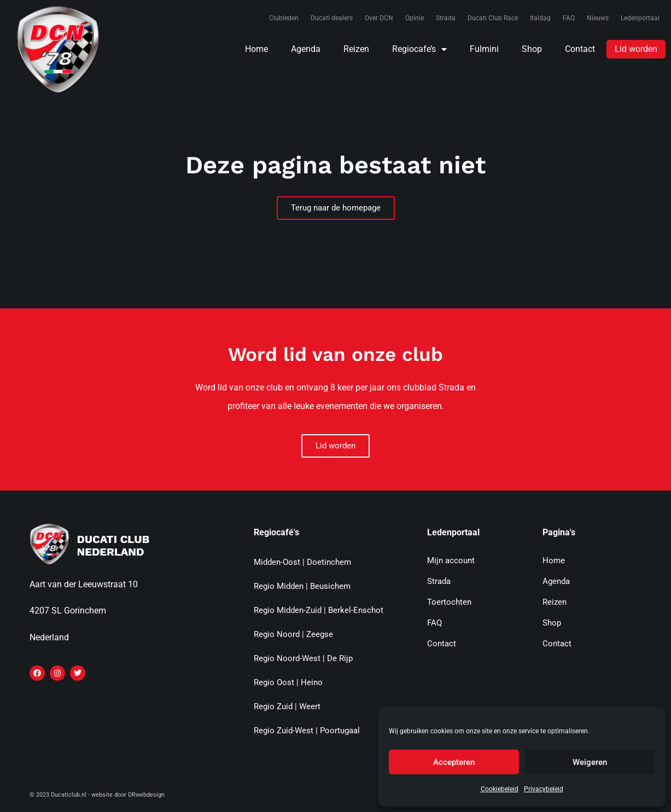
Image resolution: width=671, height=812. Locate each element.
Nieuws (598, 18)
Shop (532, 49)
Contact (580, 49)
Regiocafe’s (419, 49)
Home (256, 49)
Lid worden (636, 49)
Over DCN (379, 18)
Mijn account (451, 560)
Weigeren (590, 762)
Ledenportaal (640, 18)
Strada (446, 18)
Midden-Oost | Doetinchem (302, 562)
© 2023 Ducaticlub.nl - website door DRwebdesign (97, 795)
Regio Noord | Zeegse (293, 634)
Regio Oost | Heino (288, 682)
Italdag (540, 18)
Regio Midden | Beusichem (302, 586)
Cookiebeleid (500, 789)
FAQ (569, 18)
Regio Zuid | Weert (287, 706)
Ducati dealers (332, 18)
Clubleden (284, 18)
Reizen (356, 49)
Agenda (306, 49)
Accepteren (454, 762)
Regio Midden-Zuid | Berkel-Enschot (319, 610)
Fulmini (484, 49)
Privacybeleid (544, 789)
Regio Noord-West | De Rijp (303, 658)
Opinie (415, 18)
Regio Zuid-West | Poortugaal (307, 731)
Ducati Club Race (493, 18)
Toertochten (449, 602)
